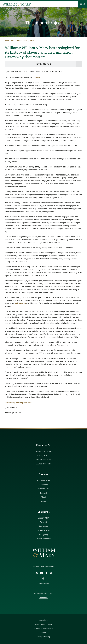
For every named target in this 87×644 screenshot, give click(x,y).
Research (43, 493)
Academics (43, 485)
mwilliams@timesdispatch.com (18, 403)
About (43, 497)
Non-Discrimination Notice (43, 628)
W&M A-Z (44, 522)
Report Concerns (44, 539)
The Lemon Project (43, 23)
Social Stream (44, 584)
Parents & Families (44, 460)
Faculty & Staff (43, 456)
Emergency (44, 535)
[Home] (17, 4)
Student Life (43, 489)
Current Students (43, 451)
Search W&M (44, 518)
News (32, 41)
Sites (7, 41)
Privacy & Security (44, 637)
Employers (43, 526)
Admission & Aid (43, 480)
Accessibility (43, 620)
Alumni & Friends (43, 464)
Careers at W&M (44, 531)
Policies (43, 633)
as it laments (20, 303)
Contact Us (43, 598)
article (37, 77)
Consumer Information (43, 624)
